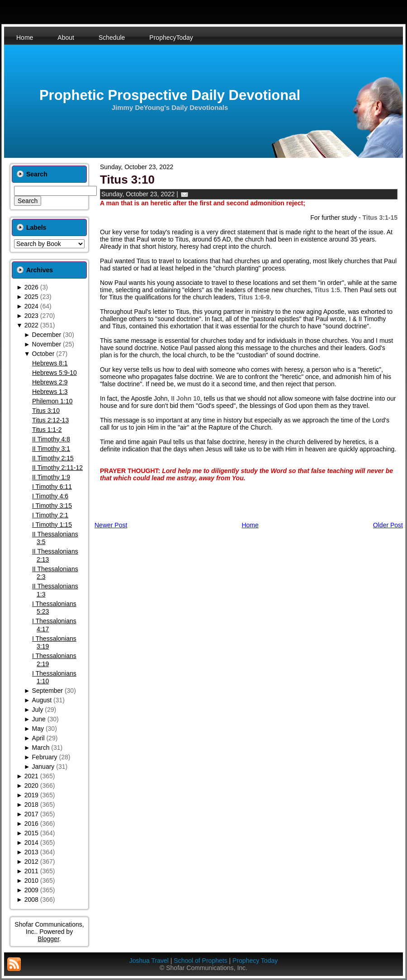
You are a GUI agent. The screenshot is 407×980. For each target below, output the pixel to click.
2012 (31, 862)
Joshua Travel (149, 961)
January (43, 767)
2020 (31, 786)
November (47, 344)
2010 (31, 881)
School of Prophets (200, 961)
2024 (31, 306)
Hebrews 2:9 (50, 382)
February (45, 757)
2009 (31, 890)
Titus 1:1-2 (47, 430)
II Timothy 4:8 (51, 439)
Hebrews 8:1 (50, 363)
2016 (31, 824)
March (41, 748)
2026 (31, 287)
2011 (31, 871)
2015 (31, 833)
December (47, 335)
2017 (31, 814)
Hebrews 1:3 (50, 392)
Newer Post (111, 525)
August (42, 700)
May (38, 729)
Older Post (388, 525)
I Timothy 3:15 (52, 506)
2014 (31, 843)
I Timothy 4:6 (50, 496)
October (43, 354)
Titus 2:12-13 (50, 420)
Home (250, 525)
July (38, 710)
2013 (31, 852)
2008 (31, 900)
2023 (31, 316)
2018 (31, 805)
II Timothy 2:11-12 (57, 468)
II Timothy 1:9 (51, 477)
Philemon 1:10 (52, 401)
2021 (31, 776)
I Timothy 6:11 (52, 487)
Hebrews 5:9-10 (54, 373)
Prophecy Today (255, 961)
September (47, 691)
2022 (31, 325)
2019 (31, 795)
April (38, 738)
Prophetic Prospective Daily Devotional (170, 95)
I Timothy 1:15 (52, 525)
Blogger (48, 939)
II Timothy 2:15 (53, 458)
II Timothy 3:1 (51, 449)
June (39, 719)
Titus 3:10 (46, 411)
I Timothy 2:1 (50, 515)
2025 (31, 297)
